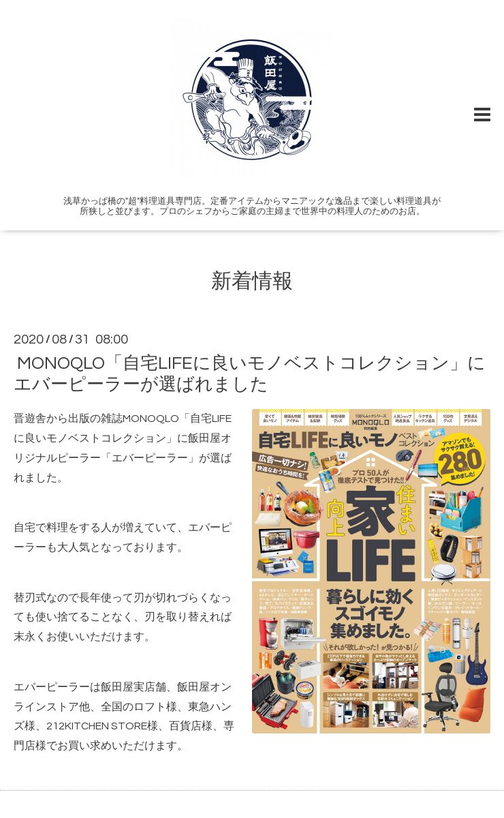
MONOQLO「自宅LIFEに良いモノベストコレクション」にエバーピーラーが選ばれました (250, 374)
